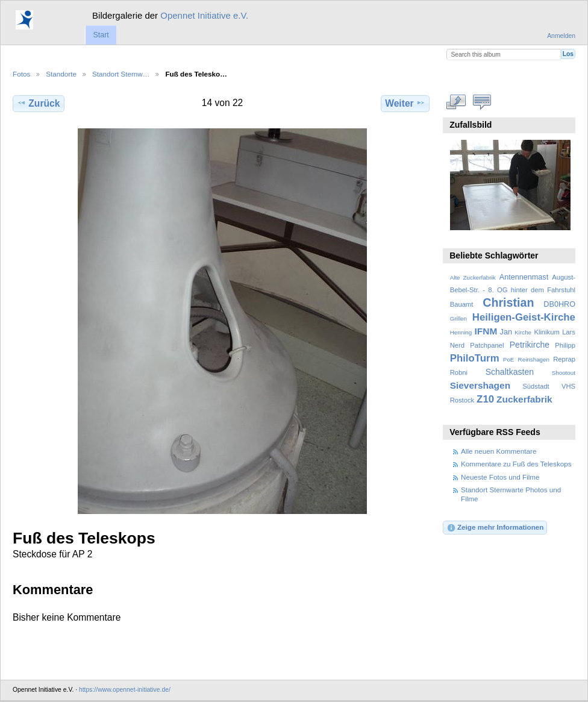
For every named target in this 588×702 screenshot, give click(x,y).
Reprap (564, 359)
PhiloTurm (475, 358)
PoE (509, 359)
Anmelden (561, 36)
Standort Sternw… (121, 74)
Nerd (457, 345)
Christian (508, 302)
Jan (506, 332)
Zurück (38, 103)
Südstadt (536, 386)
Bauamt (462, 304)
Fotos (21, 74)
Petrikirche (530, 345)
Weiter (405, 103)
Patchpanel (487, 345)
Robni (459, 372)
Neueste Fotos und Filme (500, 477)
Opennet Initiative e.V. (204, 15)
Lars (569, 332)
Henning (461, 332)
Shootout (564, 373)
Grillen (458, 318)
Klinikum (546, 332)
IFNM (486, 331)
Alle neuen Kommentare (499, 451)
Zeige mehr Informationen (495, 528)
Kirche (523, 332)
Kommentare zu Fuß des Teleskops (516, 464)
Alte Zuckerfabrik (473, 277)
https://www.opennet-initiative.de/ (125, 690)
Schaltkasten (510, 372)
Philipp (565, 345)
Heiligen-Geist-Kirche (524, 317)
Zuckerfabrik (524, 399)
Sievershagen (480, 385)
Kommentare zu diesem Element (482, 102)
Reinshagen (534, 359)
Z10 (485, 399)
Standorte (61, 74)
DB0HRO (559, 304)
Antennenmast (524, 277)
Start (101, 35)
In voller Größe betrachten (456, 102)
